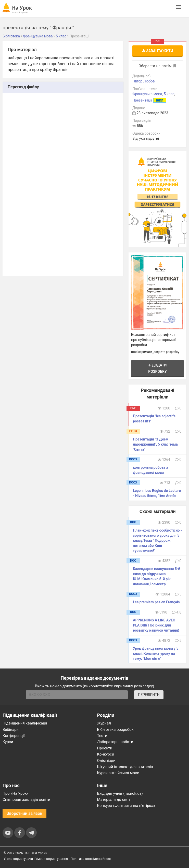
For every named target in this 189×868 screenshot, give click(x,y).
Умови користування (52, 859)
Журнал (104, 723)
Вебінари (11, 730)
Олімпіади (106, 761)
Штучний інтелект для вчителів (125, 767)
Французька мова (147, 94)
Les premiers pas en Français (156, 602)
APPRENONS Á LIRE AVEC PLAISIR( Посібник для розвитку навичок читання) (156, 625)
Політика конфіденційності (91, 859)
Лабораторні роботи (115, 742)
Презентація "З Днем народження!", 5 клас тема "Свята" (155, 444)
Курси (8, 742)
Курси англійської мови (118, 773)
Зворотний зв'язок (24, 813)
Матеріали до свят (114, 800)
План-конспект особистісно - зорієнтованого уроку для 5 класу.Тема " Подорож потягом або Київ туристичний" (157, 540)
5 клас (169, 94)
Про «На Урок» (16, 793)
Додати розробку (157, 368)
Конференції (14, 736)
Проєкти (105, 748)
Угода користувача (18, 859)
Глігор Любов (144, 81)
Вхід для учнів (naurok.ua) (120, 793)
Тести (102, 736)
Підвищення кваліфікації (25, 723)
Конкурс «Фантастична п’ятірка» (126, 806)
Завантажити (158, 51)
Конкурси (106, 754)
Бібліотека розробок (115, 730)
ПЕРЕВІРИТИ (149, 695)
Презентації (142, 100)
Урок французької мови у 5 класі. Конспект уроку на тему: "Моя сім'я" (156, 653)
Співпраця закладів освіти (26, 800)
